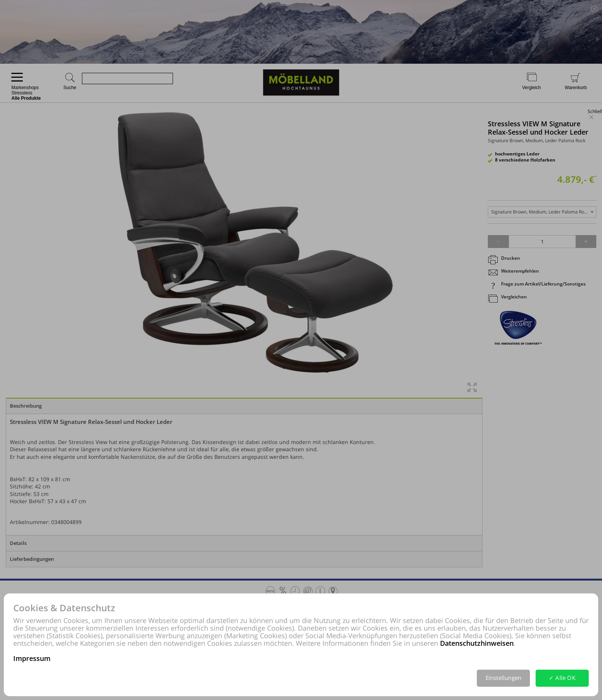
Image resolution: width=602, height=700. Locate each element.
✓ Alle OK (562, 678)
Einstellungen (504, 678)
